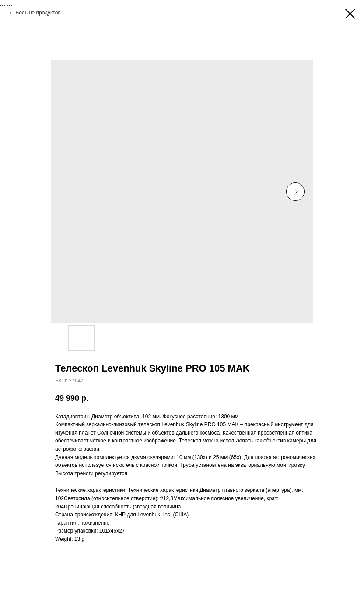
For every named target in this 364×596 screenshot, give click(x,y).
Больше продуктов (38, 13)
